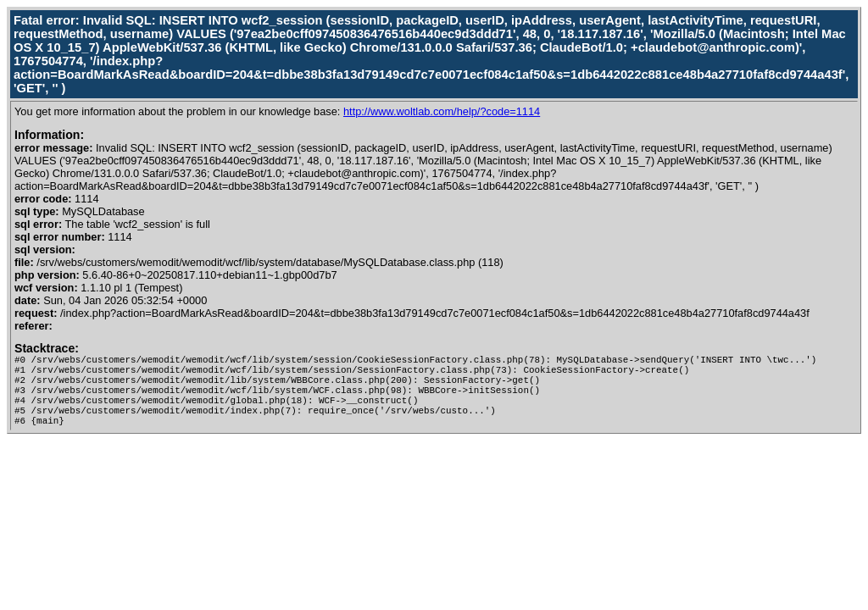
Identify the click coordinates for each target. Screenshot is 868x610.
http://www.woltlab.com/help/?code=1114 (442, 111)
